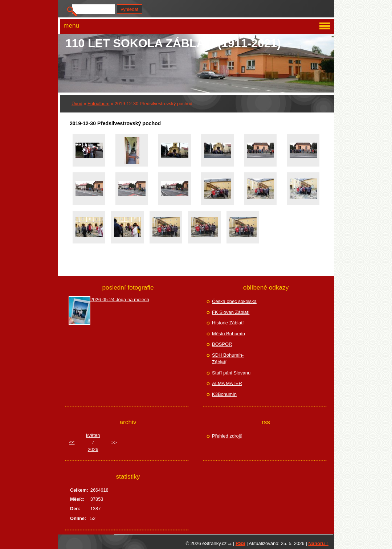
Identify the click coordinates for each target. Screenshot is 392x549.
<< (72, 442)
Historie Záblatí (228, 323)
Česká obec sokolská (234, 301)
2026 (93, 449)
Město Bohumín (228, 334)
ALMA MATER (227, 383)
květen (93, 435)
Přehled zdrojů (227, 436)
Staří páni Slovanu (231, 373)
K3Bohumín (224, 394)
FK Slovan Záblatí (231, 312)
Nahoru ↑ (318, 543)
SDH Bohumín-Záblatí (228, 359)
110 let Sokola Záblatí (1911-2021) (173, 43)
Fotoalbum (98, 104)
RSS (240, 543)
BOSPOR (222, 344)
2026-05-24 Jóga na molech (120, 300)
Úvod (77, 104)
